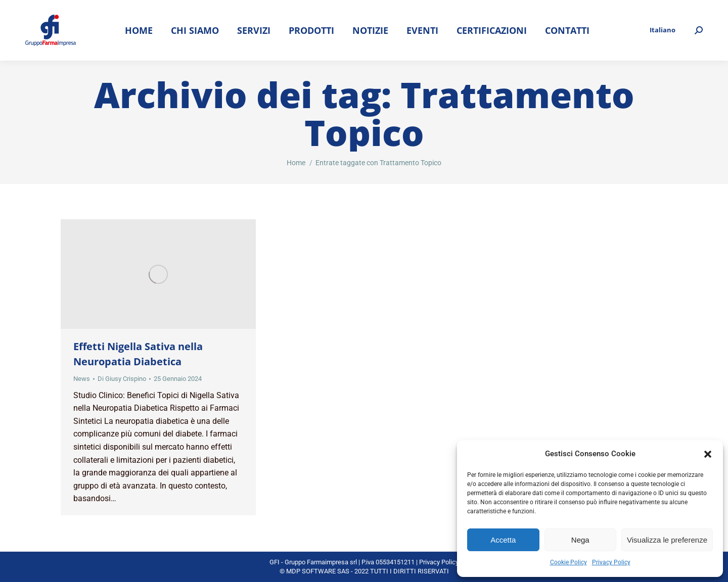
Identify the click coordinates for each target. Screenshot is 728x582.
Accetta (503, 540)
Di (122, 379)
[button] (708, 454)
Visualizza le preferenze (667, 540)
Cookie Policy (568, 562)
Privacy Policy (611, 562)
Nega (580, 540)
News (82, 379)
